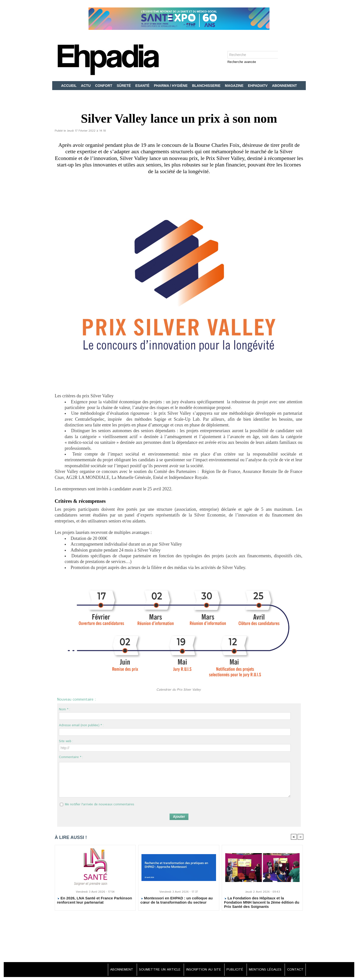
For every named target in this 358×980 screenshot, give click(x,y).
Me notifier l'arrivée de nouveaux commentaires (100, 804)
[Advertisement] (179, 939)
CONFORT (104, 86)
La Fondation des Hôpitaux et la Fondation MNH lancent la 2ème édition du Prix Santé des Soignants (262, 902)
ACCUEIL (69, 86)
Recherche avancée (242, 62)
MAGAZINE (235, 86)
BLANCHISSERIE (207, 86)
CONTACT (295, 970)
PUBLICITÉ (233, 970)
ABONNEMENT (284, 86)
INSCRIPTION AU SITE (200, 970)
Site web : (66, 741)
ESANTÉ (143, 86)
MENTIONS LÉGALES (264, 970)
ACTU (86, 86)
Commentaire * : (71, 757)
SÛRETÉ (124, 86)
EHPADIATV (258, 86)
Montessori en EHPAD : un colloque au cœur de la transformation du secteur (177, 900)
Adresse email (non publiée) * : (81, 725)
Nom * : (65, 709)
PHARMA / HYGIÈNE (171, 86)
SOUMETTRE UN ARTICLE (156, 970)
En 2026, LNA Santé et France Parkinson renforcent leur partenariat (94, 900)
